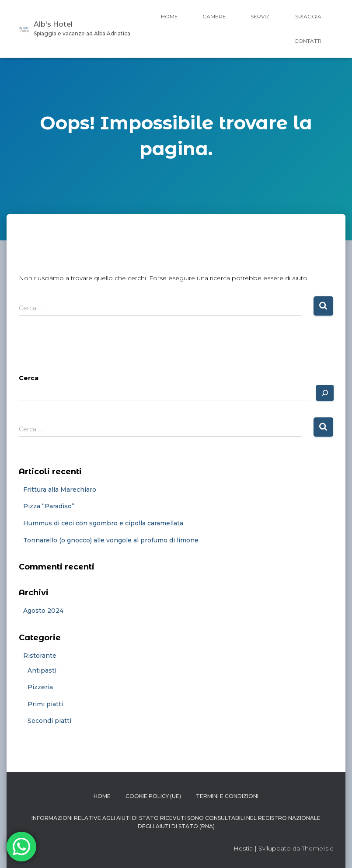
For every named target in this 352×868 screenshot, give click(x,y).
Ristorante (40, 656)
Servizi (261, 16)
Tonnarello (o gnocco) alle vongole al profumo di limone (111, 540)
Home (169, 16)
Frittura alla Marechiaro (60, 490)
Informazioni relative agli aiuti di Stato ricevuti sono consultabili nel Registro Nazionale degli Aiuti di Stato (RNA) (176, 822)
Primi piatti (45, 704)
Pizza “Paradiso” (49, 506)
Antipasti (42, 670)
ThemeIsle (318, 848)
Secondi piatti (49, 721)
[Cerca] (325, 393)
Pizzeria (40, 687)
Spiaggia (308, 16)
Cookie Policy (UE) (153, 796)
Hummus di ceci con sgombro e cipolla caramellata (103, 523)
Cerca (29, 378)
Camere (214, 16)
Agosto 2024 (43, 611)
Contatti (308, 41)
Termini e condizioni (227, 796)
